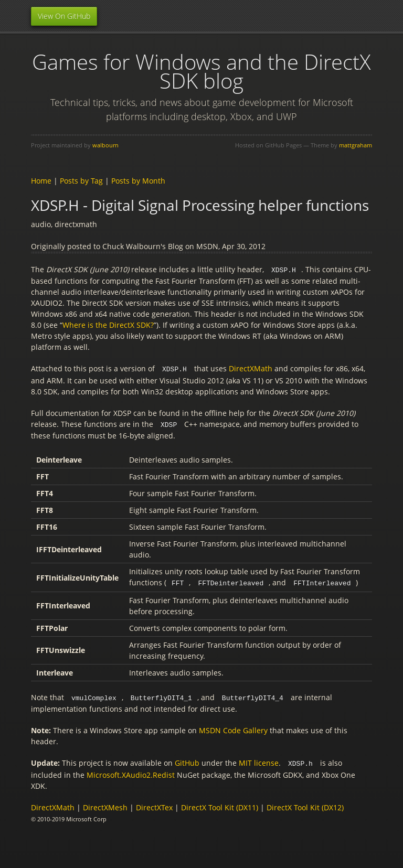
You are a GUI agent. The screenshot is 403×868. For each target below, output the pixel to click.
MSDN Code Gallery (233, 728)
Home (41, 181)
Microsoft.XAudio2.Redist (131, 772)
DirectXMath (251, 368)
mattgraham (356, 145)
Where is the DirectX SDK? (108, 324)
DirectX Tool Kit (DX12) (305, 804)
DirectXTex (154, 804)
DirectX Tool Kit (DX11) (220, 804)
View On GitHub (64, 16)
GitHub (187, 760)
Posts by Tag (81, 181)
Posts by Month (138, 181)
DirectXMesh (105, 804)
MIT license (259, 760)
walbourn (105, 145)
